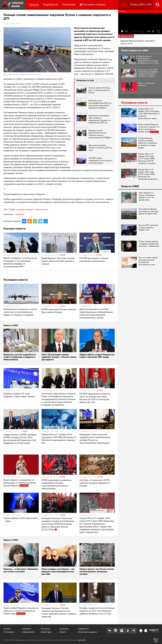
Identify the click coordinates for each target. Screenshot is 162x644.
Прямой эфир (46, 632)
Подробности (51, 4)
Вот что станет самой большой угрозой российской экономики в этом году (148, 261)
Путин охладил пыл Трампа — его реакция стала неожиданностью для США (58, 572)
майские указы (41, 210)
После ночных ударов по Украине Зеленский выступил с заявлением (149, 244)
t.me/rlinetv (98, 199)
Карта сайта (82, 640)
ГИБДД (12, 210)
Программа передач (93, 4)
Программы (69, 4)
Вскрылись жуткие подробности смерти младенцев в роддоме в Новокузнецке (20, 357)
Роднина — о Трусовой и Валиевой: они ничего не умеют (21, 570)
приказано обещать (25, 210)
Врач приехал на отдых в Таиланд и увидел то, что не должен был (147, 196)
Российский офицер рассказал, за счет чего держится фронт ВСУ (149, 211)
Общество (20, 214)
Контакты (7, 629)
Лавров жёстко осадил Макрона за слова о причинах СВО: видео (97, 356)
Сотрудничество (28, 632)
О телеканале (9, 632)
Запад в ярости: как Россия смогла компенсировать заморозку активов (97, 572)
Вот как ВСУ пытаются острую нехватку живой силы (148, 228)
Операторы (27, 629)
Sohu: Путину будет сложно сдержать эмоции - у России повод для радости (59, 357)
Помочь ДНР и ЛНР (141, 4)
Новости (34, 4)
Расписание (45, 629)
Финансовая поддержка (87, 632)
